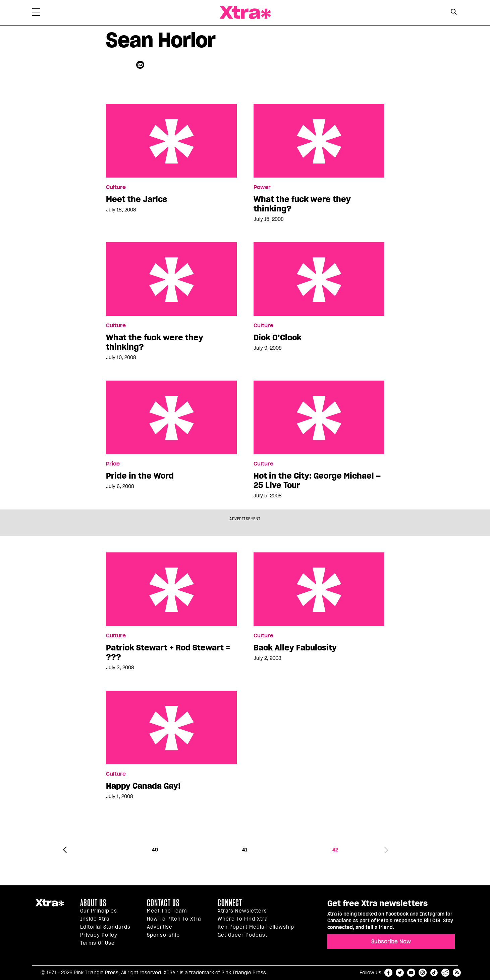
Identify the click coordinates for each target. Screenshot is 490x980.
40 (155, 850)
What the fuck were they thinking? (319, 141)
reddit (445, 973)
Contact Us (163, 903)
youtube (411, 973)
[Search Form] (454, 13)
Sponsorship (163, 935)
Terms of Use (97, 943)
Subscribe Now (391, 941)
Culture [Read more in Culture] (116, 187)
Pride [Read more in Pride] (113, 464)
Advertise (160, 927)
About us (93, 903)
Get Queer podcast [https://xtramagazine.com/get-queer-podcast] (242, 935)
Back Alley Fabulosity (319, 589)
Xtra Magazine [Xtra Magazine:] (50, 905)
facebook (388, 973)
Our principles (99, 911)
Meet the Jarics (171, 141)
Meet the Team (167, 911)
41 (245, 850)
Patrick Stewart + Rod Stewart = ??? (171, 589)
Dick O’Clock (319, 279)
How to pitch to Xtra (174, 919)
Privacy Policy (99, 935)
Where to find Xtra (243, 919)
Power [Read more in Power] (262, 187)
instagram (423, 973)
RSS (457, 973)
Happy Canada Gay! (171, 727)
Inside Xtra (95, 919)
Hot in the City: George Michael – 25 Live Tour (319, 417)
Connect (230, 903)
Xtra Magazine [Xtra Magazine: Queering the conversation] (245, 13)
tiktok (434, 973)
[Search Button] (454, 12)
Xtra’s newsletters (242, 911)
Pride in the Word (171, 417)
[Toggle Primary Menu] (36, 13)
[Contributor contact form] (141, 65)
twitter (400, 973)
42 (335, 850)
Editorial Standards (105, 927)
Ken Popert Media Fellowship (256, 927)
